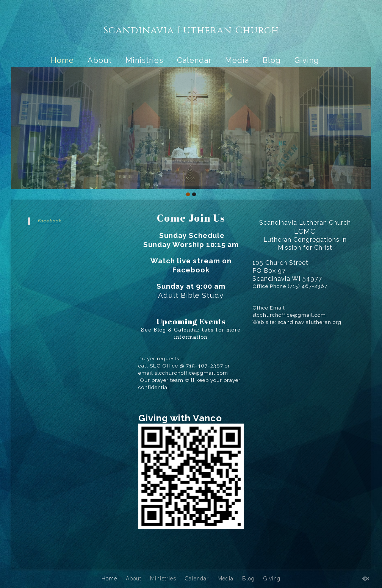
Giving (307, 60)
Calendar (194, 60)
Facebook (49, 221)
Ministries (144, 60)
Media (237, 60)
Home (62, 60)
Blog (272, 60)
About (100, 60)
